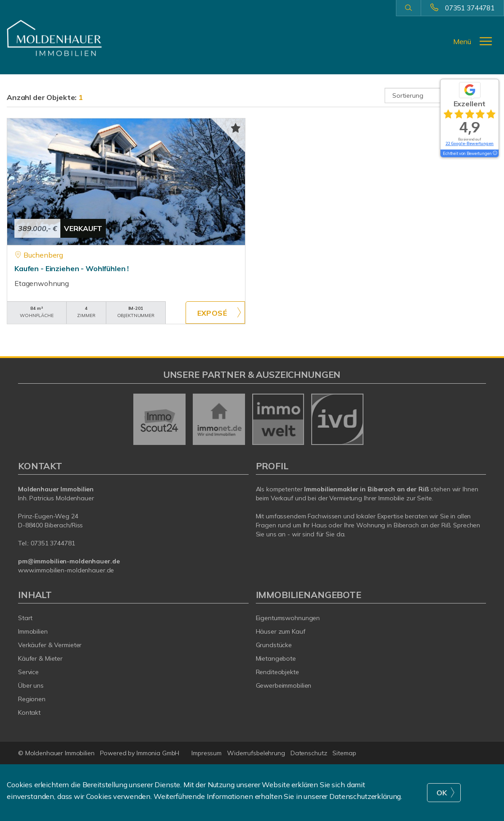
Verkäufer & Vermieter (50, 645)
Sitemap (344, 753)
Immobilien (33, 631)
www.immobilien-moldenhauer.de (66, 570)
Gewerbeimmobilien (284, 685)
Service (28, 672)
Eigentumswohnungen (288, 618)
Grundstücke (274, 645)
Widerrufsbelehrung (256, 753)
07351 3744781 (470, 8)
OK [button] (442, 793)
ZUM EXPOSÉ (215, 313)
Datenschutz (309, 753)
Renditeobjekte (277, 672)
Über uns (31, 685)
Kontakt (29, 712)
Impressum (207, 753)
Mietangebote (276, 658)
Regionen (32, 699)
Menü (462, 41)
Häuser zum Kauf (281, 631)
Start (25, 618)
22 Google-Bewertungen (470, 143)
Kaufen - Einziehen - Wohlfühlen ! (72, 268)
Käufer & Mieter (40, 658)
